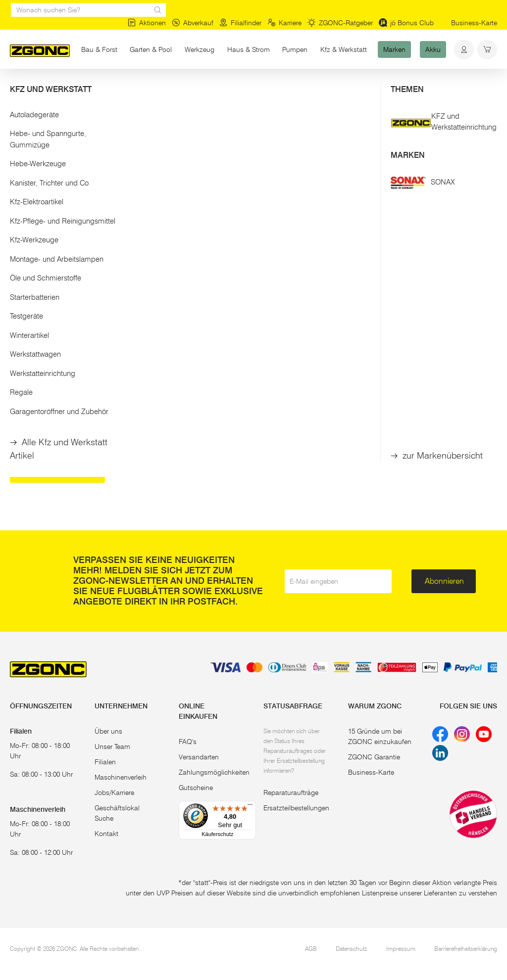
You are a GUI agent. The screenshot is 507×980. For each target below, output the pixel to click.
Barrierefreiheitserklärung (466, 949)
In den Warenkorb (165, 335)
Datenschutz (352, 949)
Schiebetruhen (56, 471)
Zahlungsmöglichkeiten (214, 772)
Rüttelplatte (164, 439)
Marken (394, 49)
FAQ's (188, 742)
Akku (433, 49)
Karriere (284, 23)
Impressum (401, 949)
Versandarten (199, 757)
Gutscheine (196, 788)
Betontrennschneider (271, 439)
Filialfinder (240, 23)
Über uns (108, 731)
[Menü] (250, 807)
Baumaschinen (131, 88)
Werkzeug (200, 49)
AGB (311, 949)
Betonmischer (384, 439)
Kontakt (106, 834)
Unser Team (112, 747)
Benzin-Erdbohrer (61, 439)
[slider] (20, 160)
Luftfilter (155, 297)
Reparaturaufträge (291, 793)
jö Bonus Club (406, 23)
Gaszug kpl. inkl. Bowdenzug (265, 302)
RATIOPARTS (166, 260)
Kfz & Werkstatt (344, 49)
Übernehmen (64, 216)
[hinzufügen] (198, 335)
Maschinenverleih (121, 777)
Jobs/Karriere (114, 793)
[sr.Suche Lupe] (158, 10)
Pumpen (295, 49)
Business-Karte (474, 23)
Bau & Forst (99, 49)
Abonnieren (444, 581)
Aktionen (147, 23)
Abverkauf (193, 23)
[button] (63, 128)
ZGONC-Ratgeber (340, 23)
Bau (90, 88)
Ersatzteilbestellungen (296, 808)
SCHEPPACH (261, 260)
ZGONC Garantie (374, 757)
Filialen (105, 762)
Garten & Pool (151, 49)
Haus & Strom (249, 49)
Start (17, 88)
